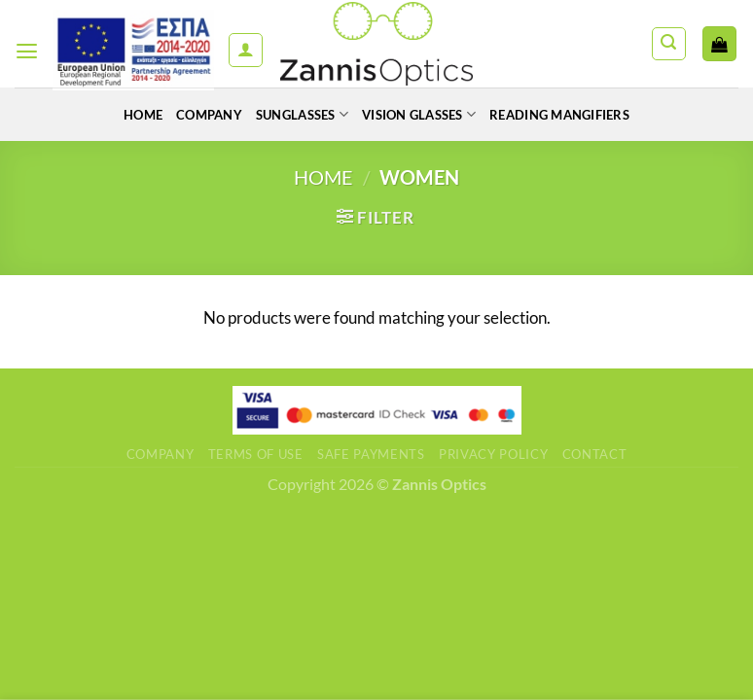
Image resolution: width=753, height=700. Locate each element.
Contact (595, 454)
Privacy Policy (493, 454)
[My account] (246, 50)
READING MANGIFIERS (574, 114)
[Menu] (28, 50)
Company (196, 114)
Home (125, 114)
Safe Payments (371, 454)
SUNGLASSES (296, 114)
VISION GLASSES (422, 114)
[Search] (669, 44)
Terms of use (256, 454)
